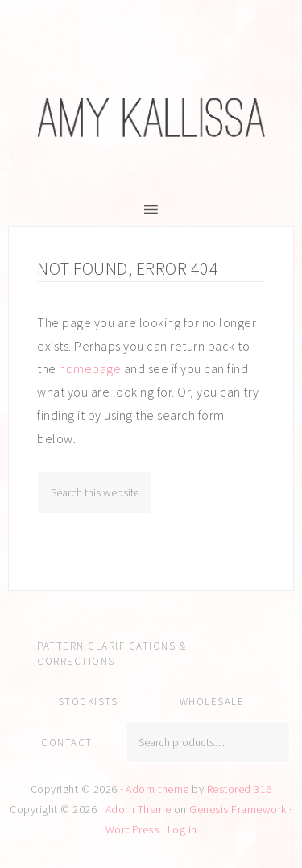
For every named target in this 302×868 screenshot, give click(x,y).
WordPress (132, 829)
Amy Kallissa (151, 117)
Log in (182, 829)
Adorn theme (157, 789)
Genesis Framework (238, 809)
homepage (90, 368)
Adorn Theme (139, 809)
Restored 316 (240, 789)
